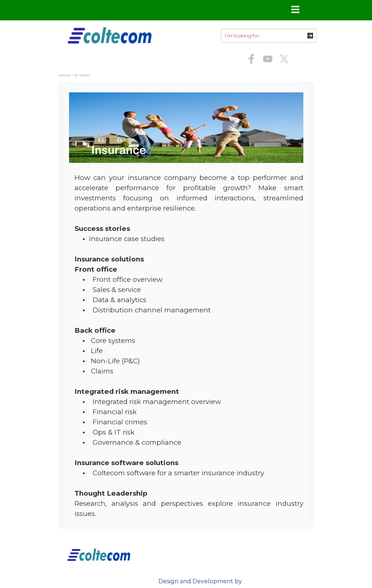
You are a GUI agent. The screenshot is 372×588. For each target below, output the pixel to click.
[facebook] (251, 59)
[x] (284, 59)
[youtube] (268, 59)
